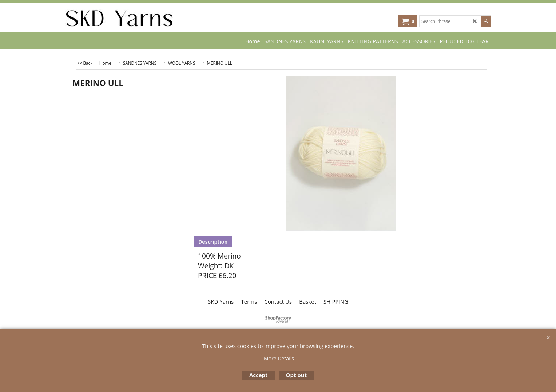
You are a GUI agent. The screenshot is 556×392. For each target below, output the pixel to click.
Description (213, 242)
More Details (279, 358)
